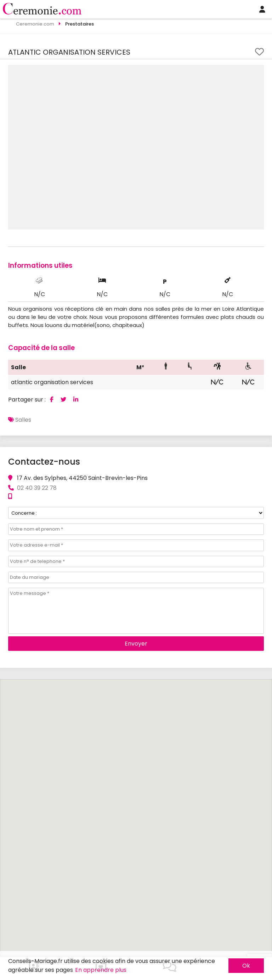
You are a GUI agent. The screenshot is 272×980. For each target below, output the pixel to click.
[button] (257, 71)
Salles (23, 420)
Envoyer (136, 644)
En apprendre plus (101, 970)
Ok (246, 966)
